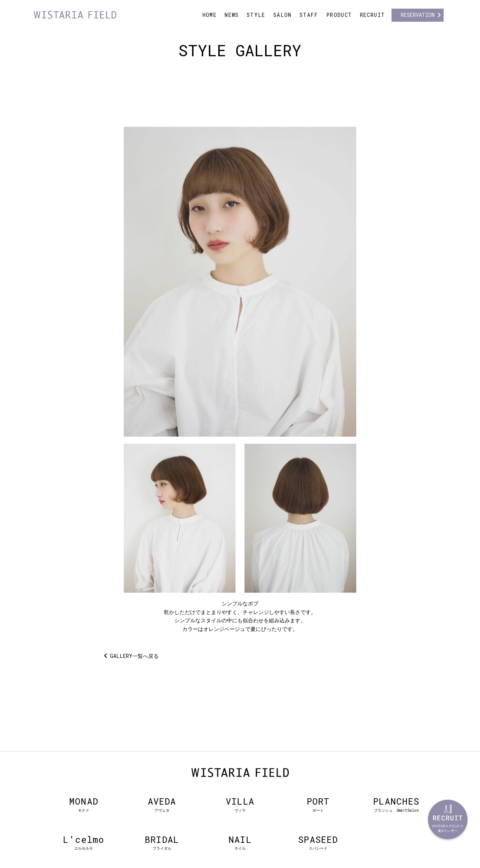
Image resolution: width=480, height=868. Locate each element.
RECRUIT (373, 15)
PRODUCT (339, 15)
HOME (210, 15)
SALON (283, 15)
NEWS (232, 15)
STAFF (309, 15)
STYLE (256, 15)
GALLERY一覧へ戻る (134, 656)
